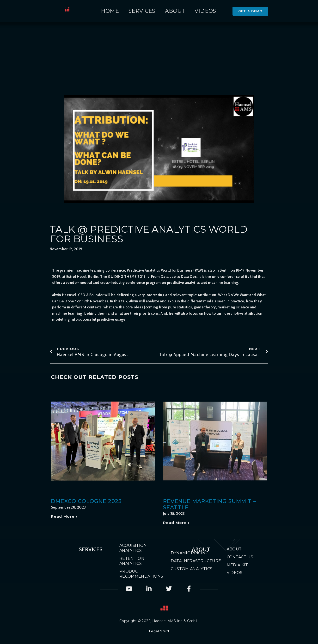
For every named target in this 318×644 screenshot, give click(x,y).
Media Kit (237, 565)
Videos (205, 11)
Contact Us (240, 557)
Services (142, 11)
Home (110, 11)
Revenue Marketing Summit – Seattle (210, 504)
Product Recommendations (137, 574)
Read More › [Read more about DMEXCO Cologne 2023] (64, 516)
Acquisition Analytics (133, 548)
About (175, 11)
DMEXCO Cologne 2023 (86, 501)
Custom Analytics (192, 569)
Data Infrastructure (196, 561)
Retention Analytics (132, 561)
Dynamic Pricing (190, 553)
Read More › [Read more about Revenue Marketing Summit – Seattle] (176, 523)
